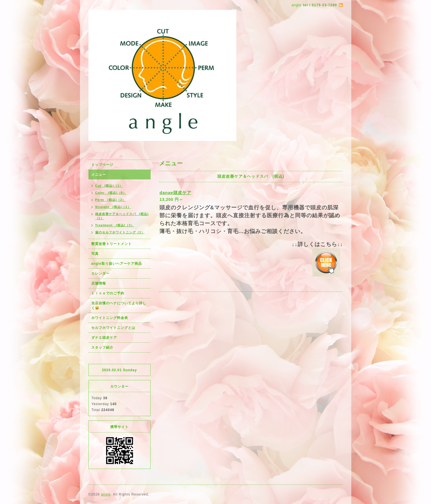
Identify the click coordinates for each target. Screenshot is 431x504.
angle (106, 494)
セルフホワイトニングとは (113, 328)
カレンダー (100, 273)
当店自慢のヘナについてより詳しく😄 (119, 306)
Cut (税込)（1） (109, 186)
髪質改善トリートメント (111, 244)
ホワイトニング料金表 (110, 318)
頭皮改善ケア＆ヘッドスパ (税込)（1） (122, 216)
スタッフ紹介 (102, 347)
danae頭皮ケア (176, 193)
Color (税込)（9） (111, 193)
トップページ (102, 165)
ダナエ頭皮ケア (104, 338)
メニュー (99, 175)
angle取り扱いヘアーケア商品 (117, 264)
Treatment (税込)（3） (115, 225)
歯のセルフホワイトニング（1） (120, 232)
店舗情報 (99, 283)
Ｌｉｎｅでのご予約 (108, 293)
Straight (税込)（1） (113, 207)
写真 (95, 254)
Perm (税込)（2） (111, 200)
